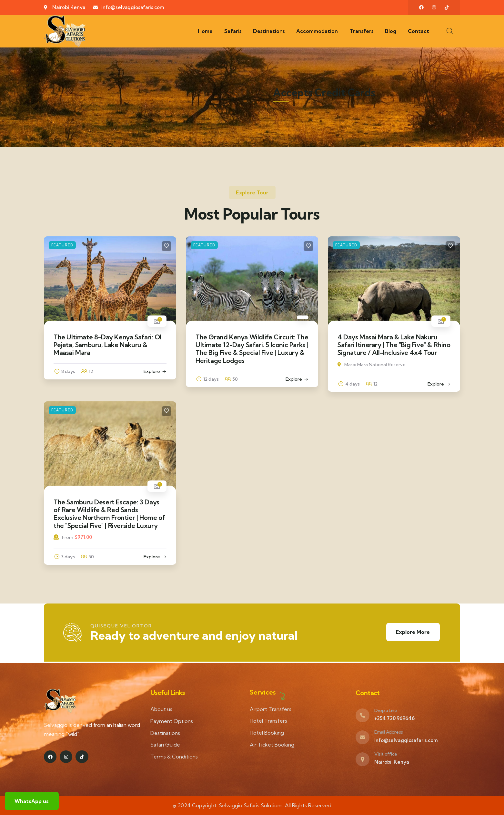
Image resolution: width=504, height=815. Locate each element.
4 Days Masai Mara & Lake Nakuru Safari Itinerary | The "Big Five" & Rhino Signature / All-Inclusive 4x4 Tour (394, 345)
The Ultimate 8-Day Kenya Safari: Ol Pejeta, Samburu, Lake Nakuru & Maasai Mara (107, 345)
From (63, 537)
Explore (152, 371)
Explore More (413, 632)
